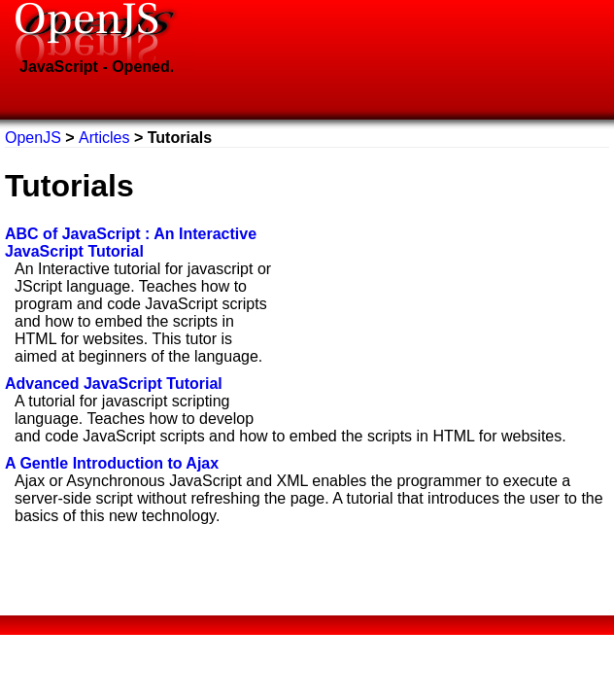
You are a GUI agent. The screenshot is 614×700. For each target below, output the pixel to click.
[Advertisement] (446, 284)
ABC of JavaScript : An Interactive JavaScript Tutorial (131, 243)
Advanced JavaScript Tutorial (114, 384)
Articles (104, 138)
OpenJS (35, 138)
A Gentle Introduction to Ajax (112, 463)
